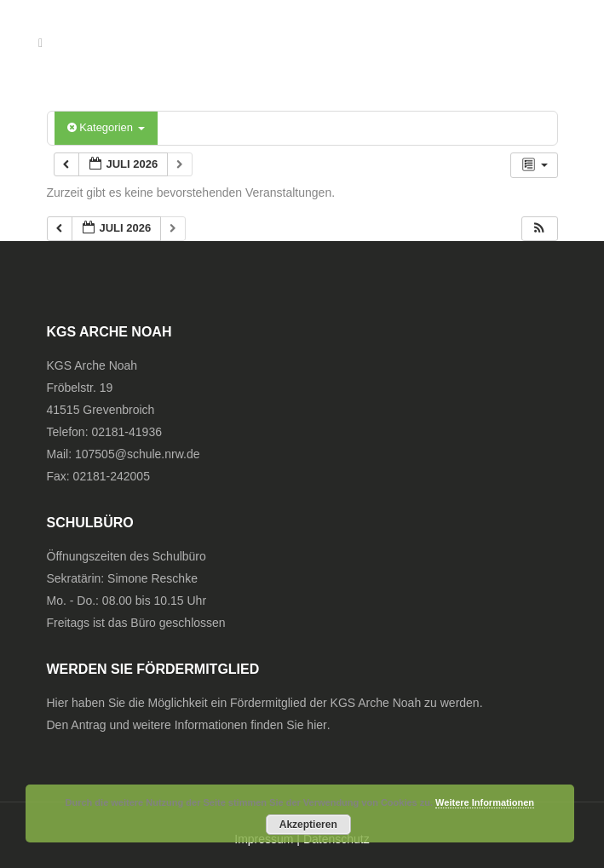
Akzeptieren (308, 825)
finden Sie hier (289, 725)
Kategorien (106, 127)
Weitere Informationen (485, 802)
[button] (539, 229)
